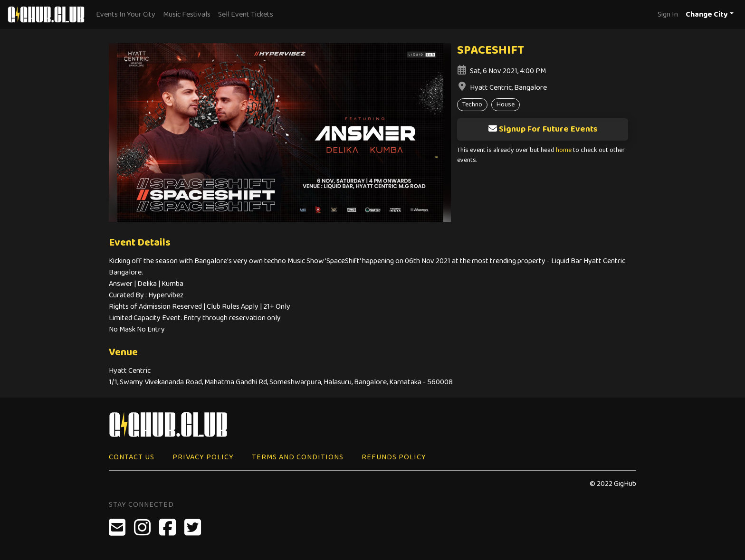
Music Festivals (187, 14)
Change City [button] (707, 14)
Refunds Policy (394, 457)
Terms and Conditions (298, 457)
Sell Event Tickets (246, 14)
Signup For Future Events (543, 129)
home (564, 150)
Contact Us (132, 457)
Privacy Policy (203, 457)
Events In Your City (126, 14)
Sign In (668, 14)
